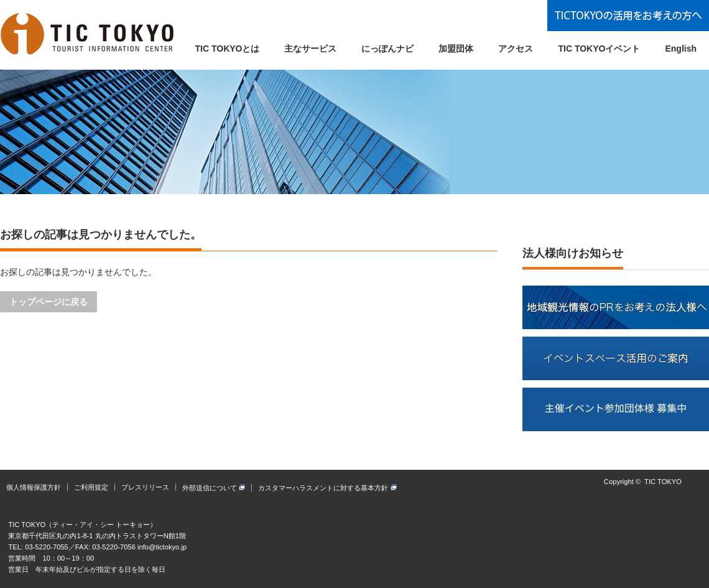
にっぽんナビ (387, 49)
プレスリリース (145, 487)
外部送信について (214, 488)
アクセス (516, 49)
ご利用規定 (91, 487)
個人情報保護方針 (34, 487)
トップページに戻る (49, 302)
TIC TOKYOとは (228, 49)
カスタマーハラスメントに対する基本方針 (327, 488)
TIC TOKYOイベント (599, 49)
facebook (702, 487)
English (681, 49)
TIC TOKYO (663, 482)
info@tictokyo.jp (162, 547)
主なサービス (310, 49)
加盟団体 (456, 49)
